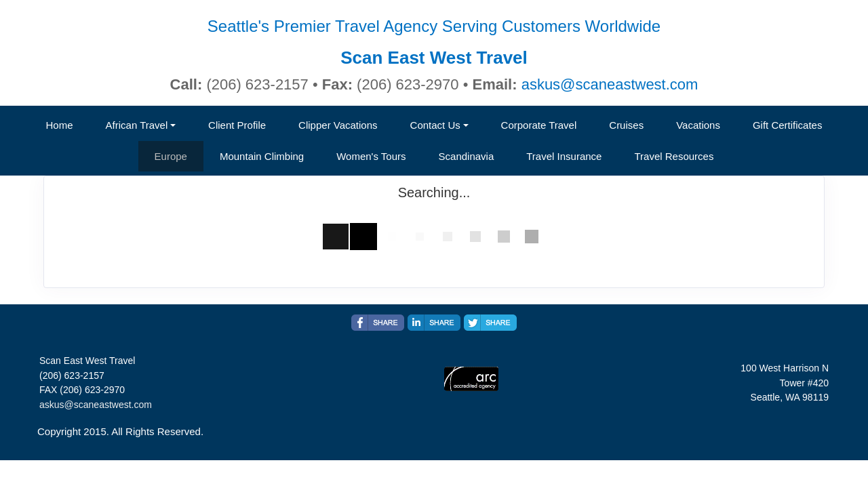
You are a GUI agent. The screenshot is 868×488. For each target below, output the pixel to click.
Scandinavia (467, 156)
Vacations (698, 125)
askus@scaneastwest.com (610, 84)
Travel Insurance (564, 156)
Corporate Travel (539, 125)
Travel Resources (674, 156)
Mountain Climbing (262, 156)
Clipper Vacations (338, 125)
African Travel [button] (137, 125)
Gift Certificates (788, 125)
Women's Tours (371, 156)
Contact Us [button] (435, 125)
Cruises (626, 125)
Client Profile (237, 125)
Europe (171, 156)
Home (60, 125)
